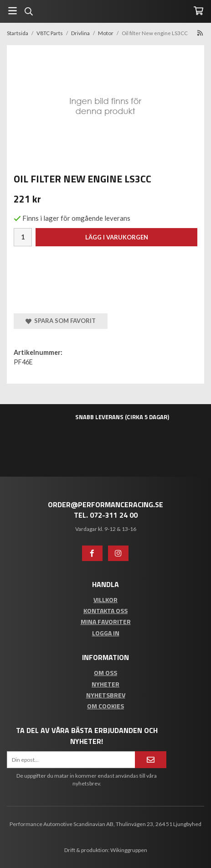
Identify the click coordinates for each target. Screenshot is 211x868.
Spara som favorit (61, 321)
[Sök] (28, 11)
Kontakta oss (105, 611)
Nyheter (105, 684)
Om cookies (105, 706)
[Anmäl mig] (151, 760)
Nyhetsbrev (106, 695)
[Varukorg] (198, 11)
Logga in (106, 633)
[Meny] (13, 11)
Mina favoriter (106, 621)
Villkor (105, 600)
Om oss (105, 673)
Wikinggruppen (129, 850)
